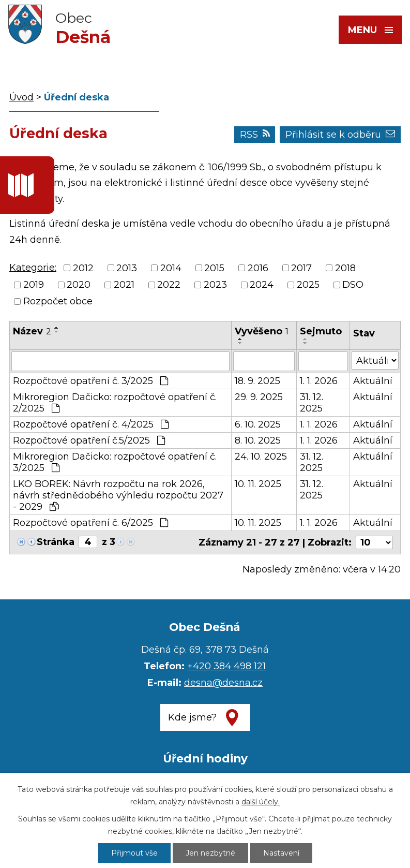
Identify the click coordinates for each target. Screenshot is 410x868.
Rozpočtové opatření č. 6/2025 (90, 523)
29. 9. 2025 (259, 397)
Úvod (21, 97)
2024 (262, 285)
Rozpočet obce (58, 301)
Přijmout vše (134, 853)
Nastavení (281, 853)
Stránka (56, 542)
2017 (301, 268)
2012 (83, 268)
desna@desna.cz (223, 683)
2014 (171, 268)
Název (32, 331)
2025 (308, 285)
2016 (258, 268)
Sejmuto (321, 331)
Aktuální (373, 381)
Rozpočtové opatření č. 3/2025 (90, 381)
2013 (127, 268)
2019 (34, 285)
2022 (169, 285)
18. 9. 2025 (257, 381)
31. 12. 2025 (312, 403)
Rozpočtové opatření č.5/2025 (89, 440)
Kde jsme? (192, 717)
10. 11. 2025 (258, 484)
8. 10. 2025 (258, 440)
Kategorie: (33, 268)
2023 (215, 285)
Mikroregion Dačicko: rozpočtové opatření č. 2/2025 (115, 403)
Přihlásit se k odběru (340, 135)
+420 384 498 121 (226, 666)
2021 (124, 285)
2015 (214, 268)
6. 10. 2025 (258, 424)
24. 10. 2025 (261, 457)
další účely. (261, 802)
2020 (79, 285)
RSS (255, 135)
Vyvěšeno (262, 331)
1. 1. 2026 (319, 381)
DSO (353, 285)
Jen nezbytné (210, 853)
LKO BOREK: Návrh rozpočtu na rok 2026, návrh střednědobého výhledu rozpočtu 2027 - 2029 (118, 495)
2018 (345, 268)
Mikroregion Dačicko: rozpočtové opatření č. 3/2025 (115, 462)
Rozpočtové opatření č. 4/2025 (91, 424)
